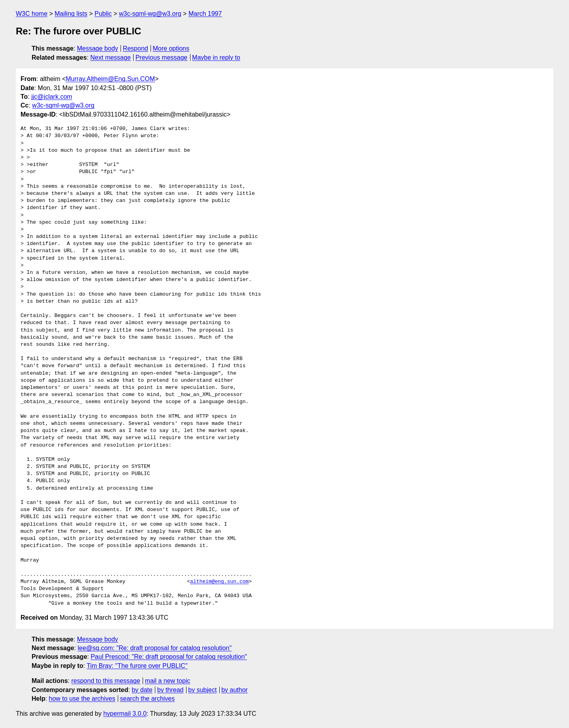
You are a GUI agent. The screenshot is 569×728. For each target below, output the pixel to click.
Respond (136, 48)
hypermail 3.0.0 (125, 714)
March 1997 (205, 14)
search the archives (148, 699)
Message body (98, 48)
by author (235, 690)
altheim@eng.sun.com (219, 582)
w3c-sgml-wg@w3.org (150, 14)
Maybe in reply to (216, 58)
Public (103, 14)
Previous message (162, 58)
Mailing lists (71, 14)
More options (171, 48)
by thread (171, 690)
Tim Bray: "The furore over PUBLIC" (137, 666)
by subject (202, 690)
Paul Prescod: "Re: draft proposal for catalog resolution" (169, 657)
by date (142, 690)
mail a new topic (168, 681)
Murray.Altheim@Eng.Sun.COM (110, 79)
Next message (111, 58)
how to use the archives (82, 699)
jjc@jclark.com (52, 97)
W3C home (32, 14)
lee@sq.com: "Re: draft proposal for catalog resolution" (155, 648)
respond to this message (106, 681)
